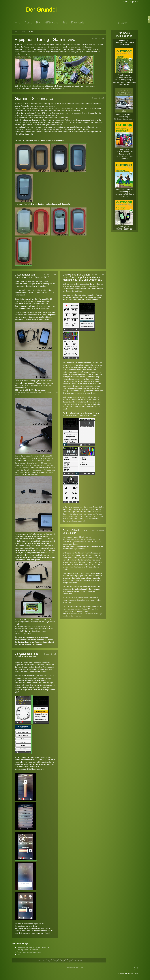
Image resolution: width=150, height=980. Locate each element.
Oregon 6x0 (37, 924)
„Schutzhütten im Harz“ (82, 542)
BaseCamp (36, 631)
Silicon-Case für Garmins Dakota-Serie (60, 108)
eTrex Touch (43, 667)
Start (39, 961)
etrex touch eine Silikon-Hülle (80, 113)
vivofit (87, 86)
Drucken (95, 39)
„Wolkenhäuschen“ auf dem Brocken (80, 539)
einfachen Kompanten (23, 52)
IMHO (19, 954)
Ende (79, 961)
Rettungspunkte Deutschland (28, 950)
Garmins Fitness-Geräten (32, 45)
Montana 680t (40, 662)
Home (16, 32)
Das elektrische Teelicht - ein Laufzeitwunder (33, 947)
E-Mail (101, 39)
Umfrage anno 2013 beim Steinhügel (35, 290)
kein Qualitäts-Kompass (35, 86)
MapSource (22, 633)
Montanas (22, 926)
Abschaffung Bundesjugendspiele (29, 952)
